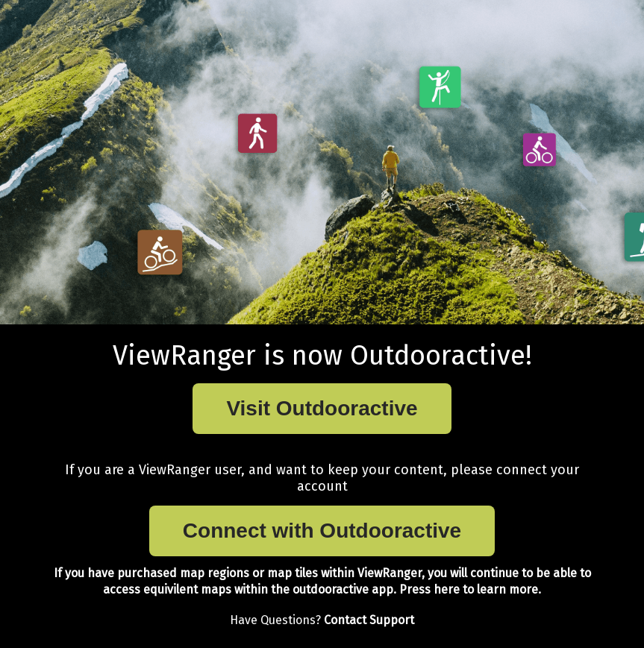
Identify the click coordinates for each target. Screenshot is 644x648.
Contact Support (369, 620)
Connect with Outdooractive (322, 531)
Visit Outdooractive (322, 408)
